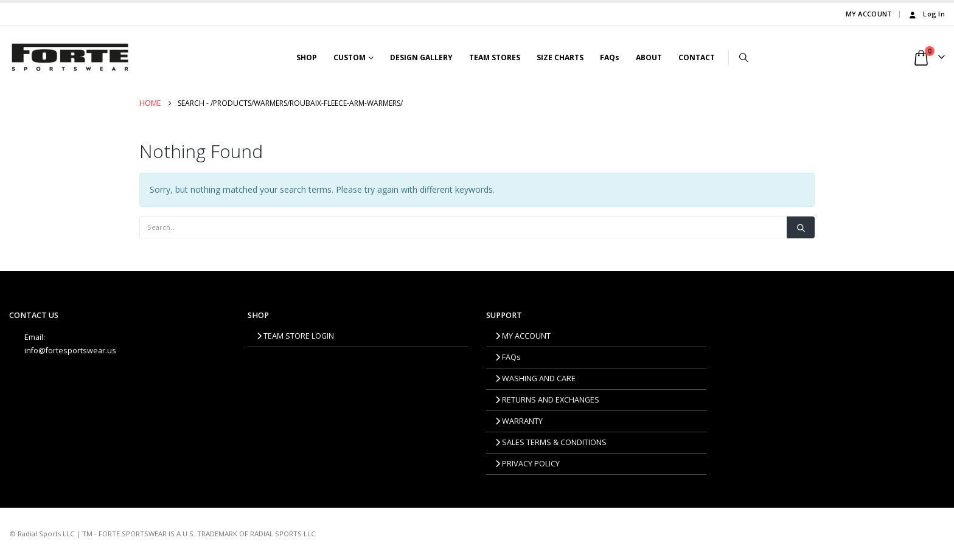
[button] (744, 57)
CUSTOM (350, 57)
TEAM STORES (495, 57)
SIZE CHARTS (560, 57)
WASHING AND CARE (535, 379)
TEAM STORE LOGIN (295, 336)
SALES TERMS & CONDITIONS (551, 442)
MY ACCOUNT (869, 14)
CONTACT (697, 57)
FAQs (610, 57)
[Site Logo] (70, 57)
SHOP (307, 57)
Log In (926, 14)
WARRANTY (519, 421)
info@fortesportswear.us (70, 351)
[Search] (801, 227)
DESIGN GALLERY (421, 57)
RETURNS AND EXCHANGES (547, 400)
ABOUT (649, 57)
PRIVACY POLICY (527, 464)
